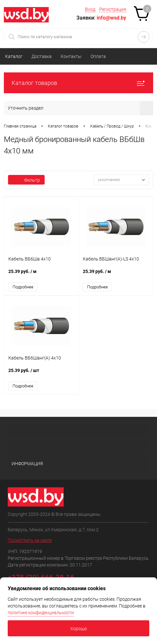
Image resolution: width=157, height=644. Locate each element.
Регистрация (113, 9)
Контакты (71, 56)
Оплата (98, 56)
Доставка (42, 56)
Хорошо (79, 629)
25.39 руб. (41, 275)
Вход (90, 9)
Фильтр (26, 180)
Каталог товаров (78, 83)
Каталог (14, 56)
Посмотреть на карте (30, 540)
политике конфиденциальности (41, 613)
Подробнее (23, 287)
